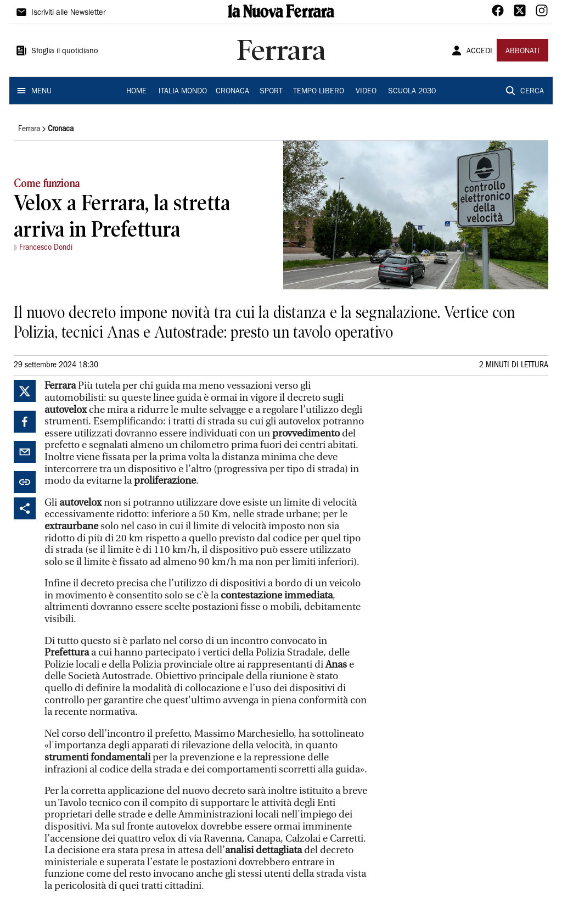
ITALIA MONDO (183, 92)
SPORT (271, 92)
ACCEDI (479, 52)
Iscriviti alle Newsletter (68, 13)
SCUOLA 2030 (412, 92)
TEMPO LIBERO (319, 92)
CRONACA (232, 92)
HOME (136, 92)
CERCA (532, 92)
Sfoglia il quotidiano (65, 52)
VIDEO (366, 92)
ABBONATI (522, 52)
